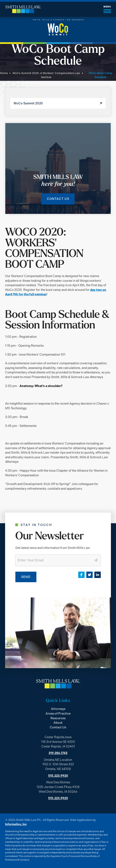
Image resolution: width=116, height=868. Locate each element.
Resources (58, 718)
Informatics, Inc (16, 824)
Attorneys (58, 709)
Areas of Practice (58, 714)
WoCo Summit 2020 (28, 103)
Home (4, 73)
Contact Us (58, 199)
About (58, 723)
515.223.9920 (58, 776)
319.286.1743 (58, 753)
